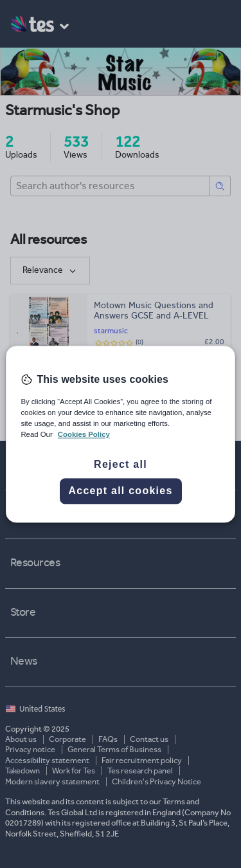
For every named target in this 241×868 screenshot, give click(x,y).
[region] (120, 434)
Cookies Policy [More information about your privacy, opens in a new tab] (84, 434)
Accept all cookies (120, 491)
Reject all (121, 464)
